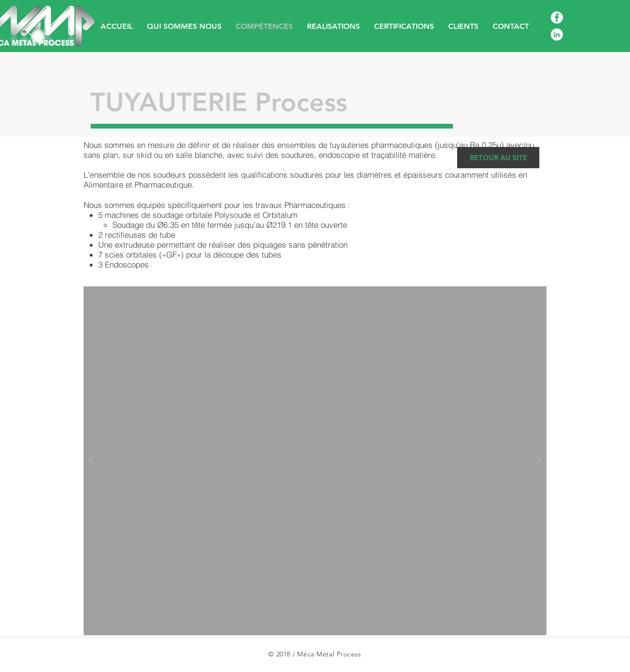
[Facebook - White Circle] (557, 17)
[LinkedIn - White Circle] (557, 34)
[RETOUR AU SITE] (498, 158)
